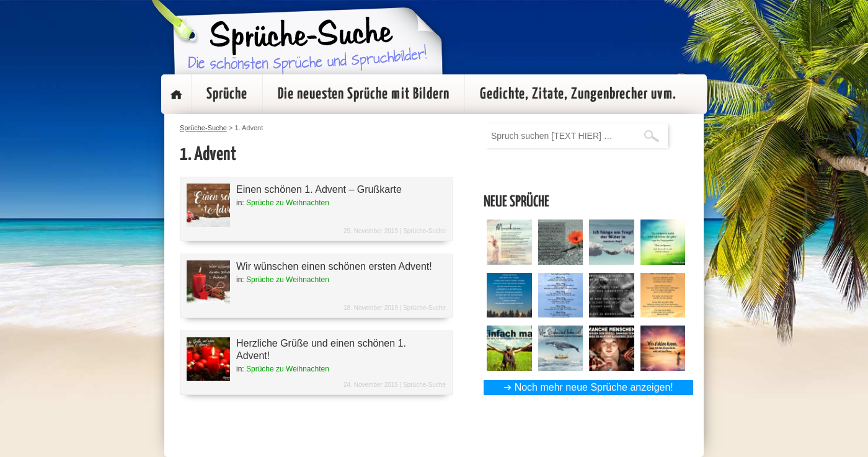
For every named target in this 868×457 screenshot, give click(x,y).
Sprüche (227, 94)
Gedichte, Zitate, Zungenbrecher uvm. (578, 94)
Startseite (176, 94)
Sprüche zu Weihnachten (288, 203)
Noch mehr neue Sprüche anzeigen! (594, 387)
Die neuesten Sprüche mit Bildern (364, 94)
